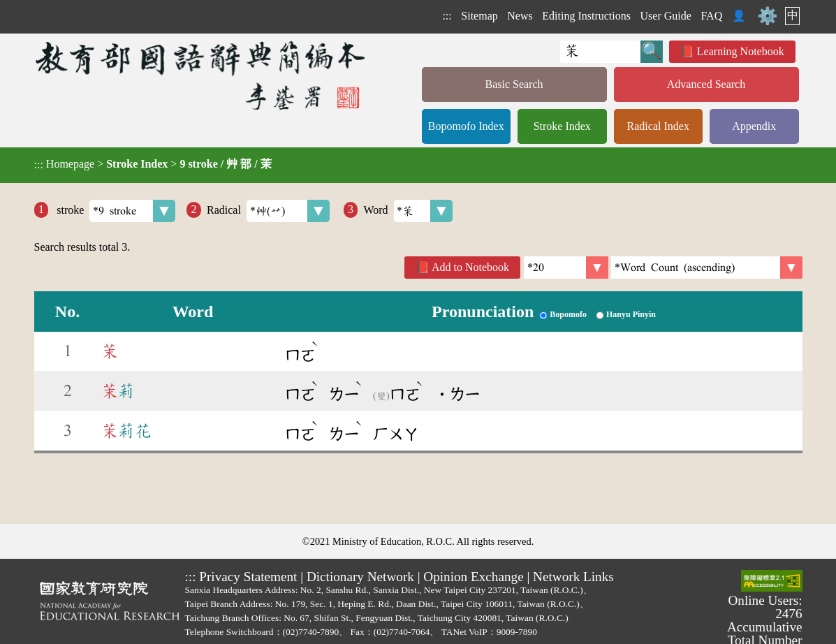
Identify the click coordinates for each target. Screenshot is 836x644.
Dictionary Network (360, 577)
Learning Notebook (741, 51)
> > (153, 164)
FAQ (711, 16)
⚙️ (768, 16)
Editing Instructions (586, 16)
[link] (707, 268)
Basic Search (514, 84)
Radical (268, 211)
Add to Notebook (470, 267)
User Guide (666, 16)
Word (408, 211)
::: (447, 16)
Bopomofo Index (466, 126)
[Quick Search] (600, 52)
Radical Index (658, 126)
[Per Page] (566, 268)
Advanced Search (706, 84)
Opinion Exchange (473, 577)
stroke (115, 211)
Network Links (573, 577)
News (520, 16)
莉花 (126, 431)
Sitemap (479, 16)
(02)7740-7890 (311, 632)
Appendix (754, 126)
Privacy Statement (248, 577)
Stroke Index (562, 126)
